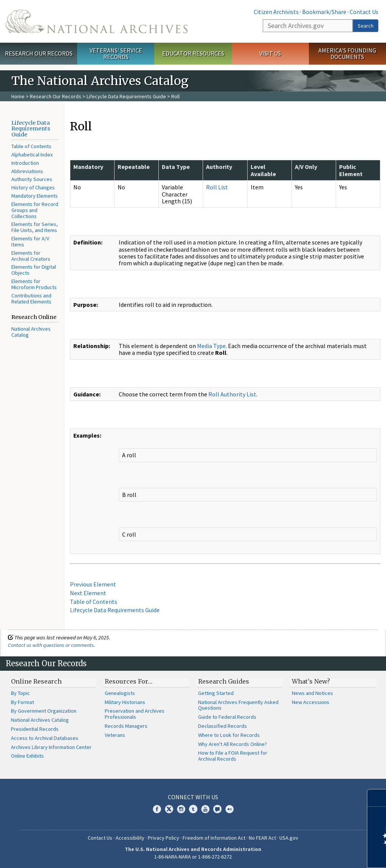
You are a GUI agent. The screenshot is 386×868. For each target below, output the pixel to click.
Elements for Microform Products (34, 284)
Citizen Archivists (276, 12)
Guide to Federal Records (227, 717)
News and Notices (312, 693)
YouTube (205, 809)
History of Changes (33, 187)
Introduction (25, 163)
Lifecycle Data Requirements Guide (126, 96)
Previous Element (93, 584)
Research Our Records (39, 53)
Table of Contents (31, 146)
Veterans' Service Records (116, 53)
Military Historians (125, 702)
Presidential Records (35, 729)
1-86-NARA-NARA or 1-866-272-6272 (193, 857)
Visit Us (270, 53)
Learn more (319, 854)
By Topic (20, 693)
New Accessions (311, 702)
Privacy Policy (164, 838)
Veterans (115, 735)
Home (18, 96)
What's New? (311, 681)
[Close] (377, 798)
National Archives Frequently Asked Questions (238, 705)
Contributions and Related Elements (31, 299)
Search (366, 26)
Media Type (211, 346)
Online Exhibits (27, 756)
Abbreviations (27, 171)
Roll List (217, 187)
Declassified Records (222, 726)
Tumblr (193, 809)
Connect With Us (193, 797)
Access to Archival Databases (45, 738)
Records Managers (126, 726)
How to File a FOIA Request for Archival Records (233, 756)
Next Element (88, 593)
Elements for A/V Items (30, 241)
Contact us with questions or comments (51, 645)
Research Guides (224, 681)
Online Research (36, 681)
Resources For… (129, 681)
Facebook (157, 809)
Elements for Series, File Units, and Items (35, 227)
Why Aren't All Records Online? (233, 744)
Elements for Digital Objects (34, 270)
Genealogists (120, 693)
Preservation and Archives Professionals (135, 714)
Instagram (181, 809)
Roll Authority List (232, 394)
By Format (22, 702)
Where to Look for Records (229, 735)
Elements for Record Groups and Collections (35, 210)
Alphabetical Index (32, 155)
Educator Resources (193, 53)
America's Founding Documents (347, 53)
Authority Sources (32, 179)
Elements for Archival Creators (31, 256)
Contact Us (364, 12)
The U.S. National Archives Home (97, 21)
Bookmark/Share (324, 12)
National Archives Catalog (31, 332)
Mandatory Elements (35, 196)
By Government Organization (44, 711)
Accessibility (130, 838)
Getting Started (216, 693)
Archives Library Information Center (51, 747)
